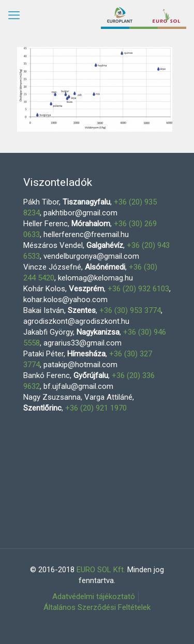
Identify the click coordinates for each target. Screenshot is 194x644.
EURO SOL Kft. (101, 570)
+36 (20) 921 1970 (96, 408)
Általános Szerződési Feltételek (97, 607)
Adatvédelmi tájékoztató (94, 596)
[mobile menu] (14, 15)
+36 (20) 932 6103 (138, 289)
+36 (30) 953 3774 (130, 310)
